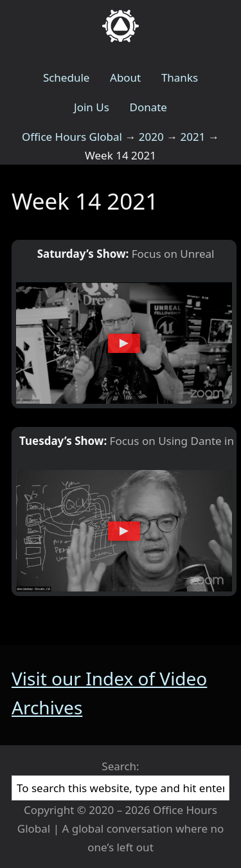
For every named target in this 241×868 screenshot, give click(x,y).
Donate (148, 107)
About (125, 77)
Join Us (92, 107)
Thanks (180, 77)
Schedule (67, 77)
